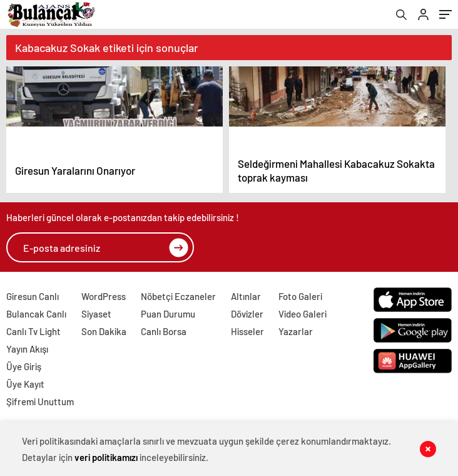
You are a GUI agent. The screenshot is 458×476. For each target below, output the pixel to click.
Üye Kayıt (25, 384)
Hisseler (247, 331)
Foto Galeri (300, 296)
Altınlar (246, 296)
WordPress (104, 296)
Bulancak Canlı (36, 314)
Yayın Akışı (27, 349)
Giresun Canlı (33, 296)
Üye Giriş (24, 366)
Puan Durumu (168, 314)
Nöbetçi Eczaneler (178, 296)
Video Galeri (303, 314)
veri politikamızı (106, 457)
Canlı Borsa (164, 331)
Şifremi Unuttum (40, 401)
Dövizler (247, 314)
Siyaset (96, 314)
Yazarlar (296, 331)
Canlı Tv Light (33, 331)
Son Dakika (104, 331)
